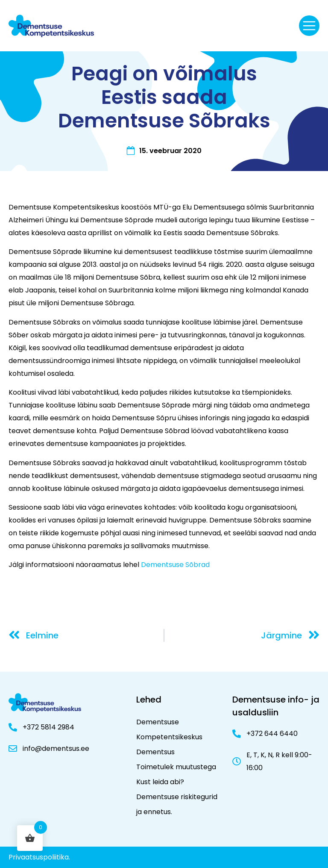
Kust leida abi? (160, 782)
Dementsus (155, 752)
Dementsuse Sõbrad (176, 565)
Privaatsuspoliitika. (39, 857)
